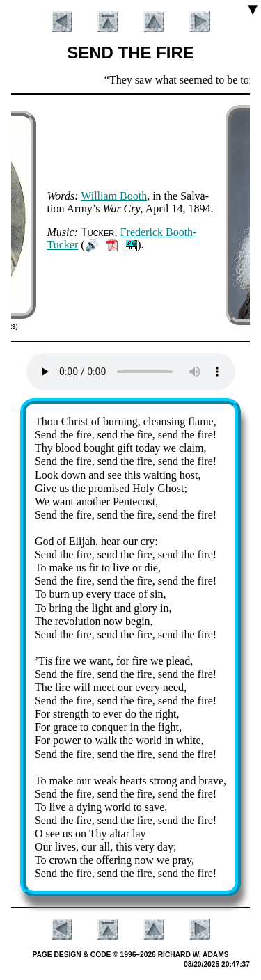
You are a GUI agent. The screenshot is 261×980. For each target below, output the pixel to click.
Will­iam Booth (114, 196)
